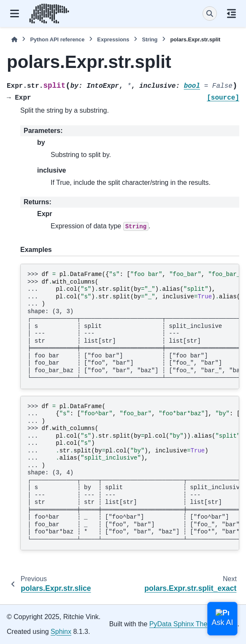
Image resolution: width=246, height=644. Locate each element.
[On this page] (231, 14)
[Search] (210, 14)
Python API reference (57, 39)
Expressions (113, 39)
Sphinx (61, 632)
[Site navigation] (15, 14)
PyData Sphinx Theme (183, 624)
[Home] (14, 39)
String (150, 39)
